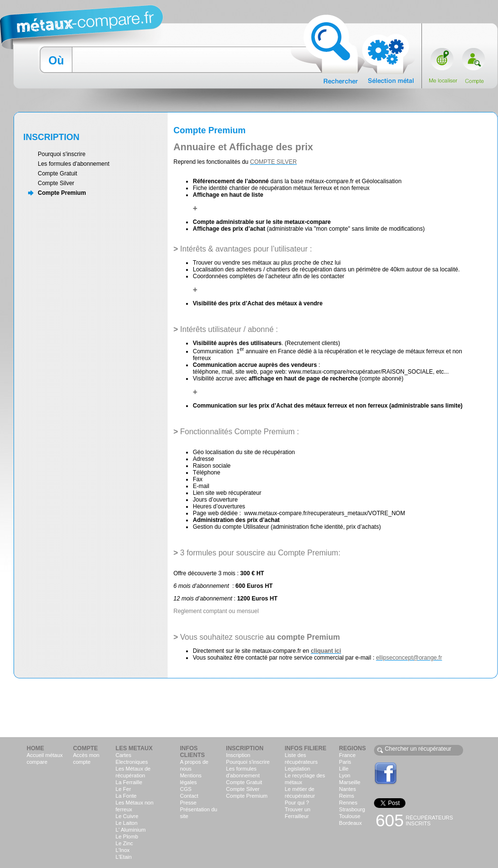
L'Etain (124, 857)
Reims (347, 796)
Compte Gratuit (57, 174)
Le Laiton (127, 823)
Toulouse (350, 816)
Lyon (345, 775)
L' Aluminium (131, 830)
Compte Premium (62, 193)
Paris (345, 762)
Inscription (238, 755)
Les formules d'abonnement (74, 164)
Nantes (348, 789)
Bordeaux (350, 823)
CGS (186, 789)
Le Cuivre (127, 816)
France (347, 755)
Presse (188, 803)
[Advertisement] (249, 707)
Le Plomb (127, 836)
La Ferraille (129, 782)
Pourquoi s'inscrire (62, 154)
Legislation (298, 769)
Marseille (350, 782)
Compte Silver (56, 183)
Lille (344, 769)
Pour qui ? (297, 803)
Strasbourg (352, 809)
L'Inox (123, 850)
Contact (189, 796)
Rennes (348, 803)
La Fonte (126, 796)
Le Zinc (124, 843)
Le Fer (124, 789)
